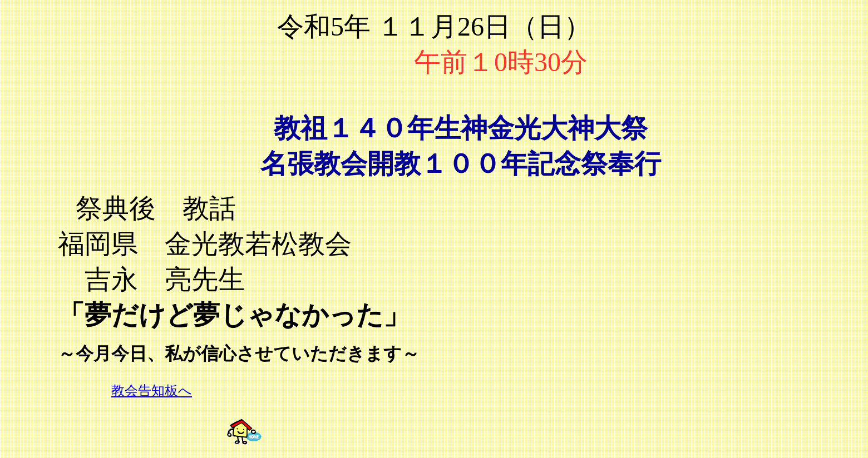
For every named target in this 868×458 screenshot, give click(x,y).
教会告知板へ (152, 391)
